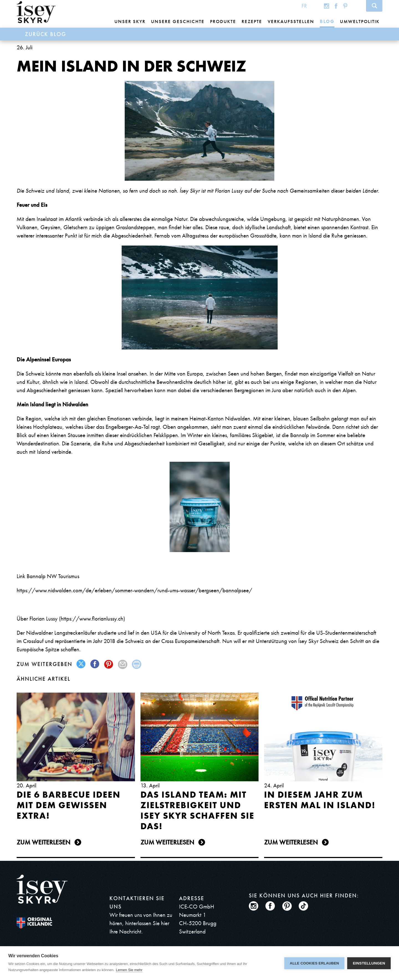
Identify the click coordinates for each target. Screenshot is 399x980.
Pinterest (345, 6)
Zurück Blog (46, 34)
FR (304, 6)
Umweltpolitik (360, 21)
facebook (95, 664)
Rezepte (252, 21)
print (137, 664)
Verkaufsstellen (291, 21)
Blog (327, 21)
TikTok (356, 6)
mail (123, 664)
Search (374, 6)
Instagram (327, 6)
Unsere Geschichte (178, 21)
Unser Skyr (130, 21)
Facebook (336, 6)
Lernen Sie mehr (129, 970)
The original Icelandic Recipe (34, 923)
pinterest (109, 664)
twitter (81, 664)
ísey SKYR (36, 12)
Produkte (223, 21)
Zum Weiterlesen (44, 842)
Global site (315, 6)
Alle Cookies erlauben (314, 963)
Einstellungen (369, 963)
